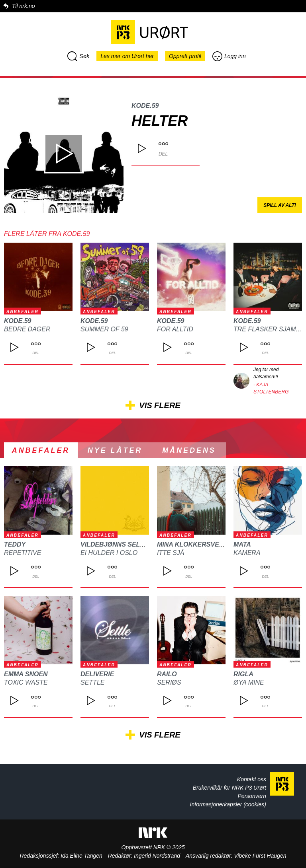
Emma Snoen (26, 674)
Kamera (247, 553)
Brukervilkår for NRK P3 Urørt (229, 788)
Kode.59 (145, 106)
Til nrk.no (23, 6)
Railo (167, 674)
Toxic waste (26, 682)
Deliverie (97, 674)
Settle (92, 682)
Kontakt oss (252, 779)
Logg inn (229, 56)
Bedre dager (27, 329)
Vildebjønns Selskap (119, 544)
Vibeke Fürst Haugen (260, 856)
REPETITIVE (23, 553)
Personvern (252, 796)
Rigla (243, 674)
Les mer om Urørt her (127, 56)
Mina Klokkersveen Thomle (207, 544)
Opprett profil (185, 56)
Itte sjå (171, 553)
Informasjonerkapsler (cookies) (228, 804)
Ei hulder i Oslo (109, 553)
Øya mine (249, 682)
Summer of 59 (104, 329)
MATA (242, 544)
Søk (78, 56)
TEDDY (15, 544)
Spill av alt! (280, 205)
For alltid (175, 329)
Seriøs (169, 682)
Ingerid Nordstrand (157, 856)
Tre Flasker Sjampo (269, 329)
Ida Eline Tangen (81, 856)
